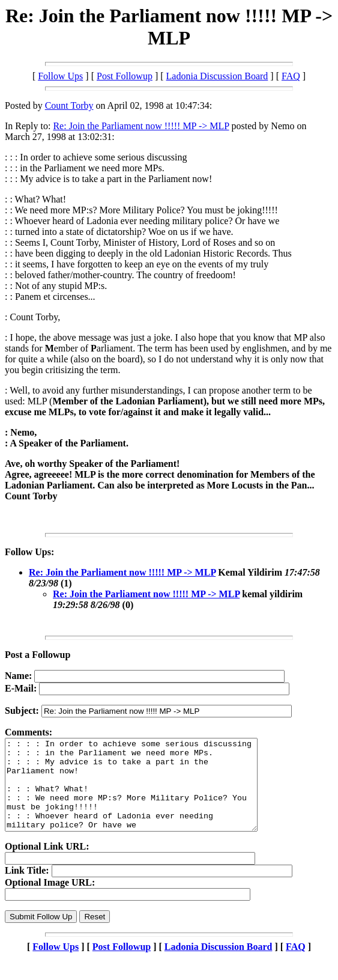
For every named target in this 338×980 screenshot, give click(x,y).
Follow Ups (60, 76)
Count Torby (69, 105)
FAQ (291, 76)
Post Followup (125, 76)
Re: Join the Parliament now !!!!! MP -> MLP (141, 126)
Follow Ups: (29, 552)
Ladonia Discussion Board (217, 76)
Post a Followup (38, 655)
